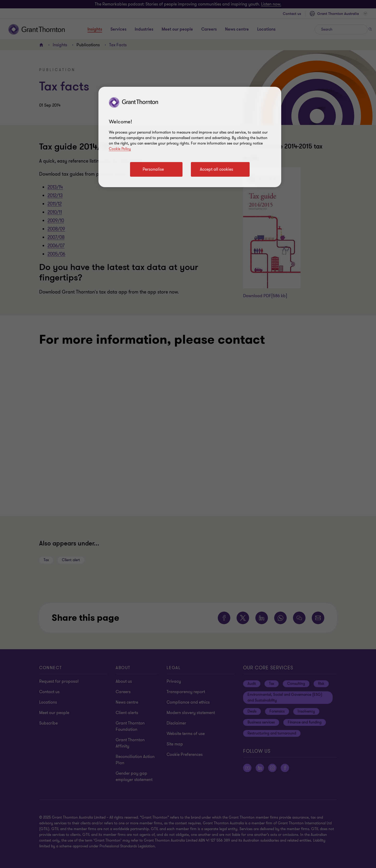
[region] (190, 137)
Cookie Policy (120, 149)
